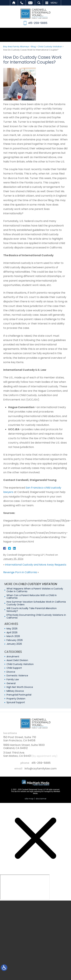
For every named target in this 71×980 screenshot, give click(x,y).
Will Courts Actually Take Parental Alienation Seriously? (32, 610)
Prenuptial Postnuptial (19, 695)
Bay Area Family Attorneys (16, 47)
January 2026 (14, 644)
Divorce (11, 672)
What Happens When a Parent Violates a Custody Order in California (35, 590)
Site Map (29, 799)
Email (30, 3)
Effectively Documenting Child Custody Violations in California (36, 616)
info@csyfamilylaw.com (41, 769)
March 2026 (13, 636)
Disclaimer (41, 799)
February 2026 (15, 640)
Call (22, 3)
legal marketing (35, 791)
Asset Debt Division (17, 660)
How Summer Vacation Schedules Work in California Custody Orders (36, 603)
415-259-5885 (41, 763)
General (11, 683)
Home (14, 3)
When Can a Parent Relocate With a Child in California (32, 597)
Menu (54, 3)
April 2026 (12, 632)
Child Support (14, 668)
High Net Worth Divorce (20, 687)
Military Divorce (15, 691)
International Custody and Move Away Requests (36, 565)
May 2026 (12, 629)
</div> (25, 887)
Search (39, 3)
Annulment (13, 657)
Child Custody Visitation (50, 47)
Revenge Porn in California (20, 572)
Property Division (16, 699)
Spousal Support (16, 702)
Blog (33, 47)
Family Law (13, 679)
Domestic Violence (17, 676)
